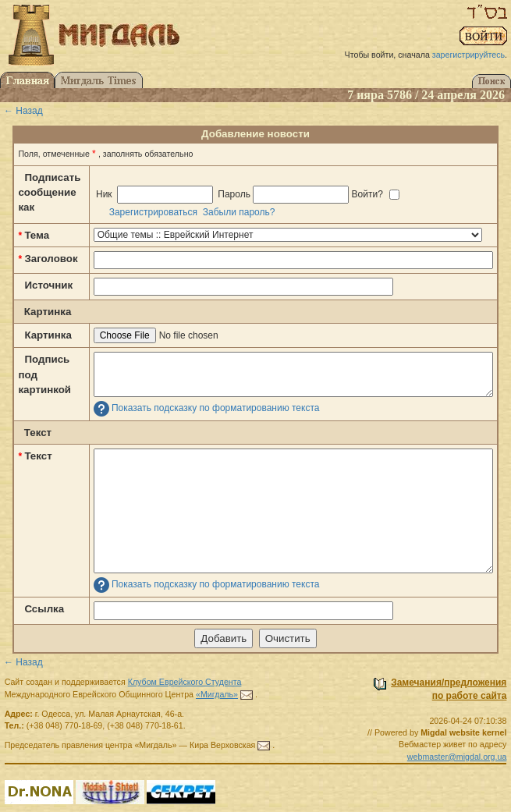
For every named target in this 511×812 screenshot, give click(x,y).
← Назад (23, 111)
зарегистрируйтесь (468, 55)
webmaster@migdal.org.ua (457, 757)
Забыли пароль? (239, 212)
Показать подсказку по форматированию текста (216, 408)
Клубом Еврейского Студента (185, 682)
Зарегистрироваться (153, 212)
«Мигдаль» (217, 694)
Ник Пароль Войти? (247, 195)
